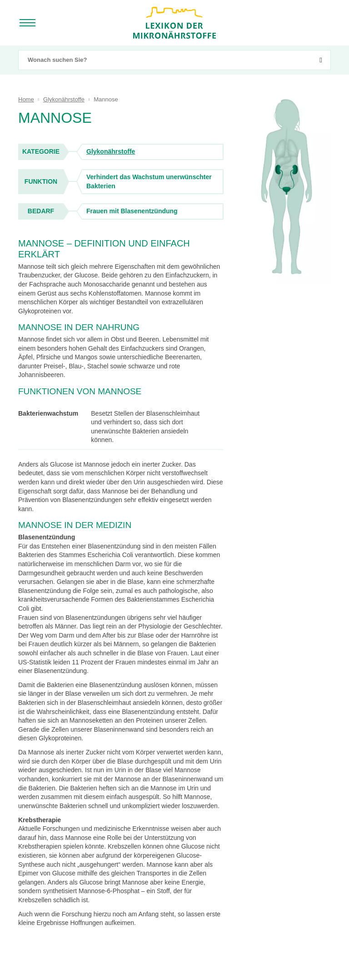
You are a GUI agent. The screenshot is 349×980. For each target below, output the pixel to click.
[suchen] (321, 60)
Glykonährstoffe (111, 151)
